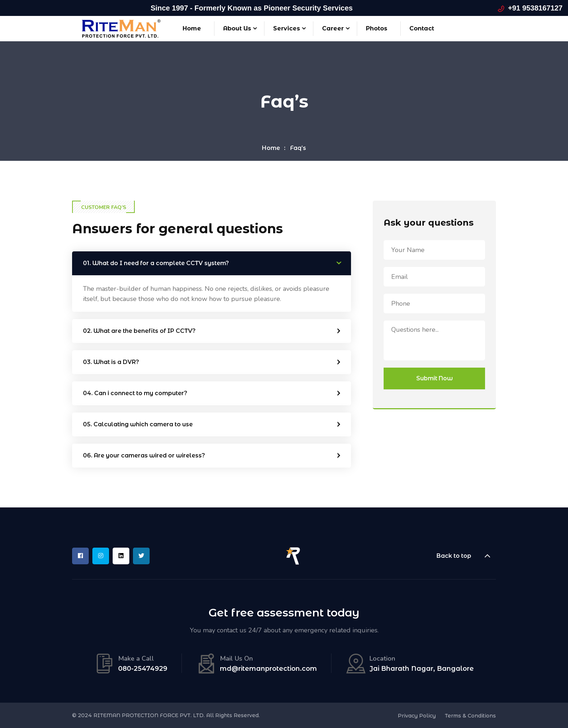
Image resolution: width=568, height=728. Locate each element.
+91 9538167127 (535, 8)
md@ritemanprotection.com (268, 669)
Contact (422, 28)
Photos (377, 28)
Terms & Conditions (470, 716)
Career (333, 28)
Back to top (466, 556)
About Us (237, 28)
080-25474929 (143, 669)
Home (192, 28)
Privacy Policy (417, 716)
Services (287, 28)
